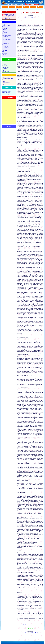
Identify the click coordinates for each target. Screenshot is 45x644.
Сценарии (26, 7)
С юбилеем (5, 27)
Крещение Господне (10, 16)
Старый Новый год (9, 14)
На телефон (40, 7)
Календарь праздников (7, 90)
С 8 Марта (5, 52)
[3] (27, 17)
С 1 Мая (4, 55)
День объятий (8, 17)
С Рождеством (5, 48)
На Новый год (5, 66)
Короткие (4, 70)
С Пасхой (4, 53)
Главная (5, 7)
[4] (29, 17)
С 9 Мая (4, 56)
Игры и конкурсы (6, 83)
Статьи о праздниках (7, 94)
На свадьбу (5, 64)
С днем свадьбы (6, 42)
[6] (32, 17)
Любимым (5, 32)
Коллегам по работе (7, 35)
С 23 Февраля (5, 50)
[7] (34, 17)
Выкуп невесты (6, 81)
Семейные (5, 30)
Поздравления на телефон (8, 24)
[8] (35, 17)
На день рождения (6, 62)
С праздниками (6, 45)
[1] (23, 17)
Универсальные (6, 71)
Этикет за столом (6, 93)
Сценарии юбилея (6, 77)
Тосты (19, 7)
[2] (25, 17)
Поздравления (12, 7)
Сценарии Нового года (7, 78)
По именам (5, 28)
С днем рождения (6, 25)
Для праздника (33, 7)
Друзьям (4, 31)
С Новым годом (6, 46)
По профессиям (6, 43)
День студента (8, 18)
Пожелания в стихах (7, 39)
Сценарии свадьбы (6, 80)
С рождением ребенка (7, 41)
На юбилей (5, 63)
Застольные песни (6, 91)
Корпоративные (6, 67)
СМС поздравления (7, 38)
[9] (37, 17)
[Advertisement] (9, 135)
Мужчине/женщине (7, 34)
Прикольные (5, 37)
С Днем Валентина (7, 49)
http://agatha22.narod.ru (28, 624)
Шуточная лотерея (6, 84)
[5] (30, 17)
